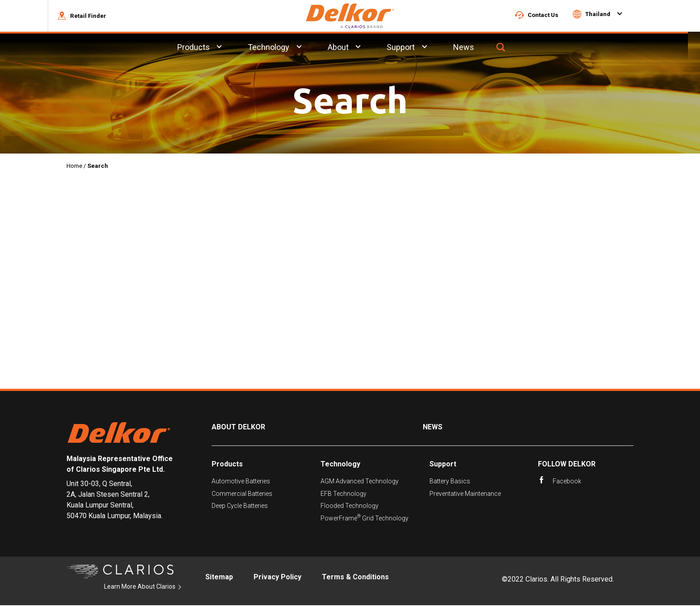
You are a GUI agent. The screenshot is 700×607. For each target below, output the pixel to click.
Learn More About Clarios (140, 588)
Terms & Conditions (355, 579)
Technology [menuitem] (281, 48)
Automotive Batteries (241, 482)
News (433, 428)
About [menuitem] (350, 48)
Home (74, 167)
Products (227, 465)
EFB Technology (344, 495)
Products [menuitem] (205, 48)
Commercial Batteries (242, 495)
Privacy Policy (277, 579)
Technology (340, 465)
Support (443, 465)
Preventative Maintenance (465, 495)
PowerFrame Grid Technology (365, 519)
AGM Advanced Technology (360, 482)
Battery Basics (450, 482)
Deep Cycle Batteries (240, 507)
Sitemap (219, 579)
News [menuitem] (476, 48)
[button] (94, 17)
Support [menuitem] (413, 48)
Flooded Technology (350, 507)
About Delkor (238, 428)
